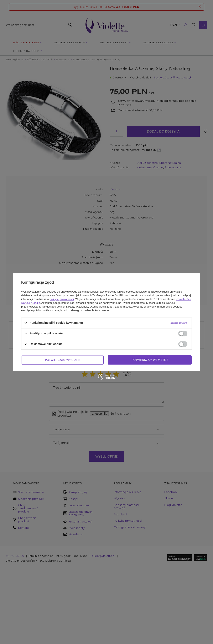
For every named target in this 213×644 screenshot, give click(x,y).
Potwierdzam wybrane (62, 360)
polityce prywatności (62, 299)
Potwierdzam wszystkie (150, 360)
